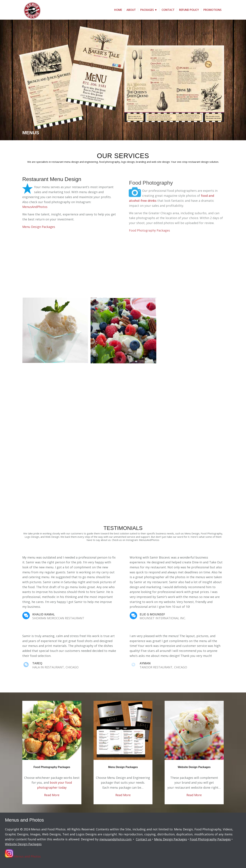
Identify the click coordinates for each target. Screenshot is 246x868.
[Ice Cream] (194, 730)
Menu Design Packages (123, 767)
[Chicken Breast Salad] (52, 730)
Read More (52, 795)
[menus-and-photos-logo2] (31, 10)
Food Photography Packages (52, 767)
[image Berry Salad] (125, 332)
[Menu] (123, 730)
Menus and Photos (23, 854)
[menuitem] (118, 10)
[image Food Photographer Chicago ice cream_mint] (56, 332)
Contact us (144, 839)
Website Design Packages (194, 767)
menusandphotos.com (115, 839)
